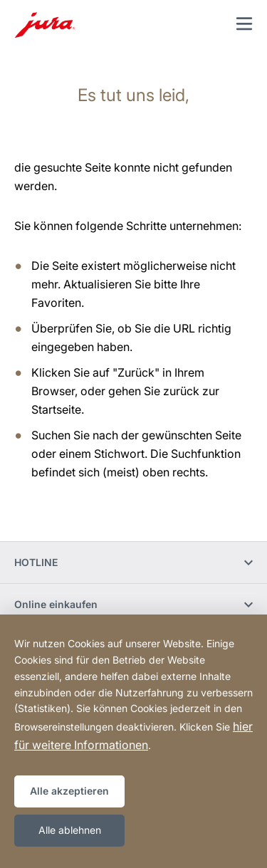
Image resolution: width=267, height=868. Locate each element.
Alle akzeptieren (69, 791)
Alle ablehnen (70, 830)
